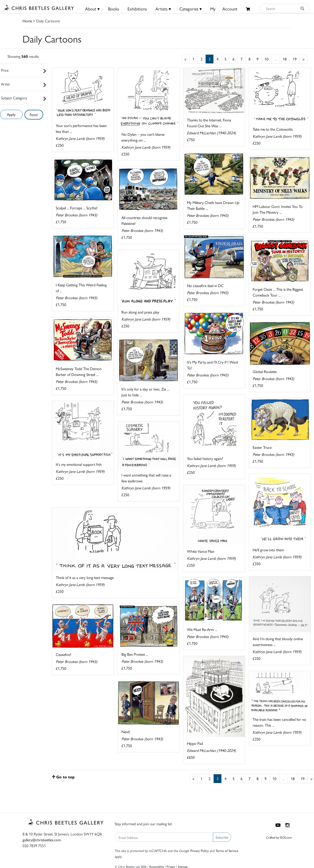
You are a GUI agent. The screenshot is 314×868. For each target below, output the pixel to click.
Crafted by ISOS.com (279, 837)
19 (295, 59)
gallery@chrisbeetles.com (42, 840)
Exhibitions (137, 9)
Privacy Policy (200, 851)
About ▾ (92, 9)
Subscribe (222, 837)
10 (266, 59)
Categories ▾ (191, 9)
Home (27, 21)
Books (114, 9)
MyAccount (224, 9)
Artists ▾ (163, 9)
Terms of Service (227, 851)
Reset (34, 115)
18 (285, 59)
